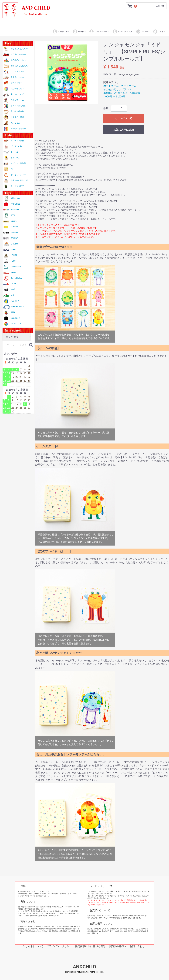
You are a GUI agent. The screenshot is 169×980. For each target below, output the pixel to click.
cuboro (14, 221)
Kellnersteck (16, 267)
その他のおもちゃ (18, 129)
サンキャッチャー (18, 175)
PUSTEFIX (15, 301)
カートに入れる (124, 118)
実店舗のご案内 (61, 32)
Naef (13, 289)
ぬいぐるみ (15, 123)
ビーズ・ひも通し (18, 106)
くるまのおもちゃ (18, 54)
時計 (13, 169)
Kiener (13, 272)
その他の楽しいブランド (117, 89)
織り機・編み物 (17, 111)
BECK (13, 215)
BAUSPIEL (15, 210)
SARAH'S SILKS (17, 307)
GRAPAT (14, 238)
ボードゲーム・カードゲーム (120, 86)
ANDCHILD (84, 967)
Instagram (79, 32)
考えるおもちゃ (17, 77)
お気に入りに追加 (124, 130)
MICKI (13, 284)
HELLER (14, 255)
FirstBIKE (15, 232)
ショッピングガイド (99, 32)
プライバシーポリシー (59, 946)
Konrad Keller (16, 278)
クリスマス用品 (17, 186)
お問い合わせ (137, 946)
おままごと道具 (17, 117)
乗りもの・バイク (18, 94)
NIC (12, 295)
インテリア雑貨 (17, 141)
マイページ (143, 32)
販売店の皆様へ (118, 946)
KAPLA (14, 250)
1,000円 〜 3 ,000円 (114, 97)
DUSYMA (14, 227)
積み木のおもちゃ (18, 60)
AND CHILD (15, 204)
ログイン (159, 32)
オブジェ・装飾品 (18, 163)
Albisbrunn (15, 198)
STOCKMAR (16, 324)
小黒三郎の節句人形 (19, 180)
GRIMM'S (15, 244)
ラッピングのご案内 (122, 32)
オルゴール (15, 158)
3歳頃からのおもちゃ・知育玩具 (122, 93)
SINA (13, 312)
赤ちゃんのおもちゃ (19, 49)
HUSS (13, 261)
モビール (14, 152)
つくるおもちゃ (17, 71)
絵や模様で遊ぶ (17, 89)
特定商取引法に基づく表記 (90, 946)
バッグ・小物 (16, 146)
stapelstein (15, 318)
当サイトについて (33, 946)
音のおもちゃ (16, 83)
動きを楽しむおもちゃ (20, 66)
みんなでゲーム (17, 100)
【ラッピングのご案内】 (96, 896)
